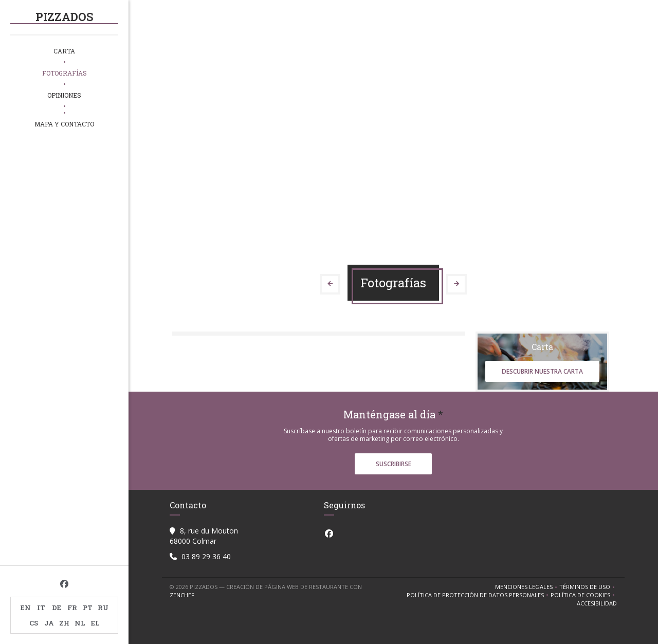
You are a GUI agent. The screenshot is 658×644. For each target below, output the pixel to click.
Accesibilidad (597, 603)
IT (41, 608)
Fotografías (65, 73)
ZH (64, 623)
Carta (64, 51)
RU (103, 608)
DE (57, 608)
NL (80, 623)
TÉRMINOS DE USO (588, 587)
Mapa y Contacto (64, 124)
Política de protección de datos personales (479, 595)
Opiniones (64, 95)
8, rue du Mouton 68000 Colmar (204, 536)
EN (26, 608)
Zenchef (182, 595)
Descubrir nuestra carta (542, 371)
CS (34, 623)
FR (72, 608)
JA (49, 623)
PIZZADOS (65, 17)
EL (95, 623)
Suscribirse (394, 464)
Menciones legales (527, 587)
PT (88, 608)
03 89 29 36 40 (206, 556)
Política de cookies (584, 595)
